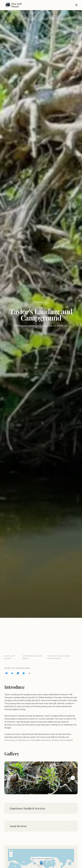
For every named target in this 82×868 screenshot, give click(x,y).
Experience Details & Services (27, 808)
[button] (41, 863)
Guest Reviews (18, 826)
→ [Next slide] (73, 778)
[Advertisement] (41, 634)
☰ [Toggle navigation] (76, 5)
